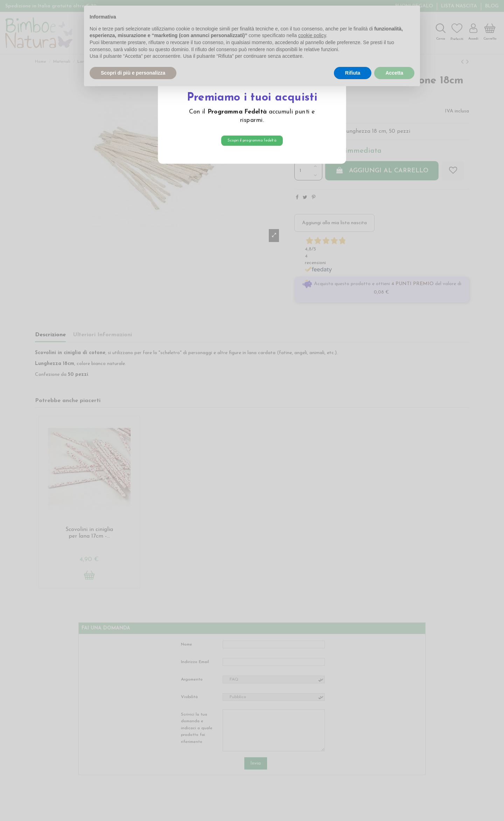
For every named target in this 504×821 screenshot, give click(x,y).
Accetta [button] (394, 73)
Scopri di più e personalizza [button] (133, 73)
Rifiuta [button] (353, 73)
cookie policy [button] (312, 35)
